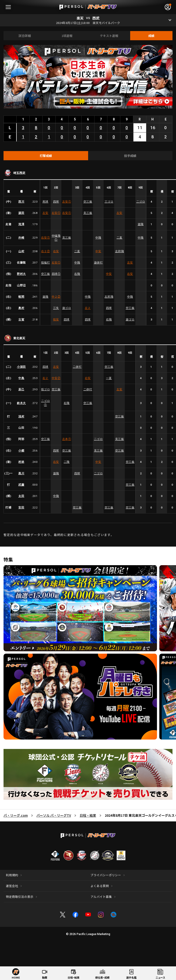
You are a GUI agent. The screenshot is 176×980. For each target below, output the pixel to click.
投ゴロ (46, 389)
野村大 (21, 274)
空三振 (88, 202)
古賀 (21, 320)
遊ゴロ (67, 308)
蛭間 (21, 297)
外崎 (21, 238)
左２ (88, 308)
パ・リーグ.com (16, 815)
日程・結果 (88, 815)
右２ (46, 251)
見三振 (88, 213)
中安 (98, 251)
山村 (21, 251)
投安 (56, 320)
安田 (21, 508)
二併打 (77, 367)
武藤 (21, 485)
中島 (21, 378)
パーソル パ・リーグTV (54, 815)
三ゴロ (109, 202)
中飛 (98, 238)
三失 (56, 308)
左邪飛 (120, 251)
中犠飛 (56, 238)
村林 (21, 462)
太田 (21, 496)
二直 (119, 238)
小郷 (21, 451)
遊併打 (98, 263)
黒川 (21, 473)
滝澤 (21, 224)
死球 (45, 202)
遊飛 (141, 224)
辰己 (21, 389)
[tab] (46, 156)
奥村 (21, 308)
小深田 (21, 367)
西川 (21, 202)
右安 (56, 213)
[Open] (170, 20)
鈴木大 (21, 403)
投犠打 (46, 263)
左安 (67, 202)
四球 (56, 202)
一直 (109, 378)
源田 (21, 213)
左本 (67, 439)
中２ (56, 297)
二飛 (67, 462)
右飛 (77, 274)
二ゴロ (141, 202)
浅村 (21, 416)
